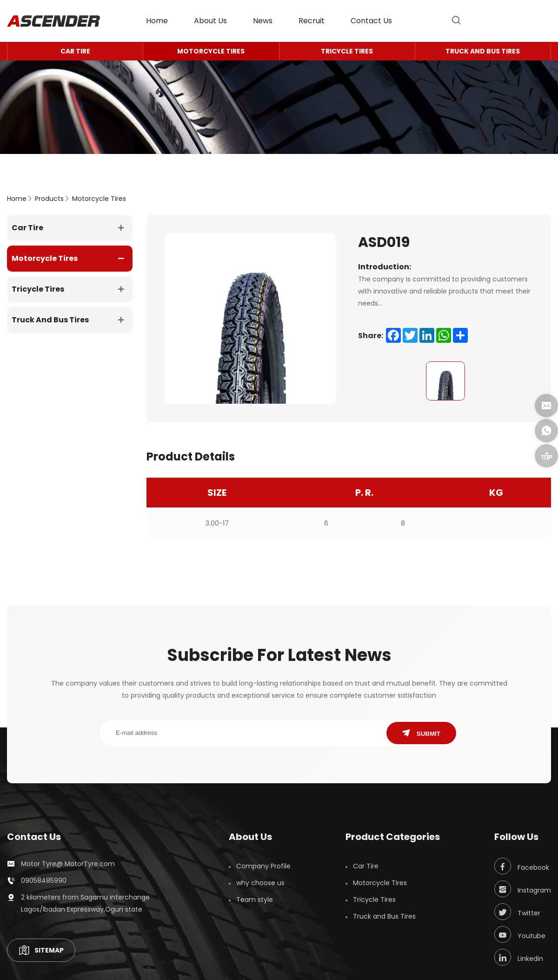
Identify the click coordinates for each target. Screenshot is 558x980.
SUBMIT (421, 733)
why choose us (260, 883)
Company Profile (263, 866)
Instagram (523, 889)
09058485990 (44, 880)
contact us (371, 21)
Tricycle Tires (347, 51)
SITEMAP (41, 950)
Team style (255, 900)
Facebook (522, 866)
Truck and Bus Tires (483, 51)
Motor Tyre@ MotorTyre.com (68, 864)
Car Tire (75, 51)
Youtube (520, 934)
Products (49, 199)
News (263, 21)
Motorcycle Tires (211, 51)
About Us (210, 21)
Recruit (312, 21)
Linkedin (519, 957)
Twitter (517, 912)
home (157, 21)
